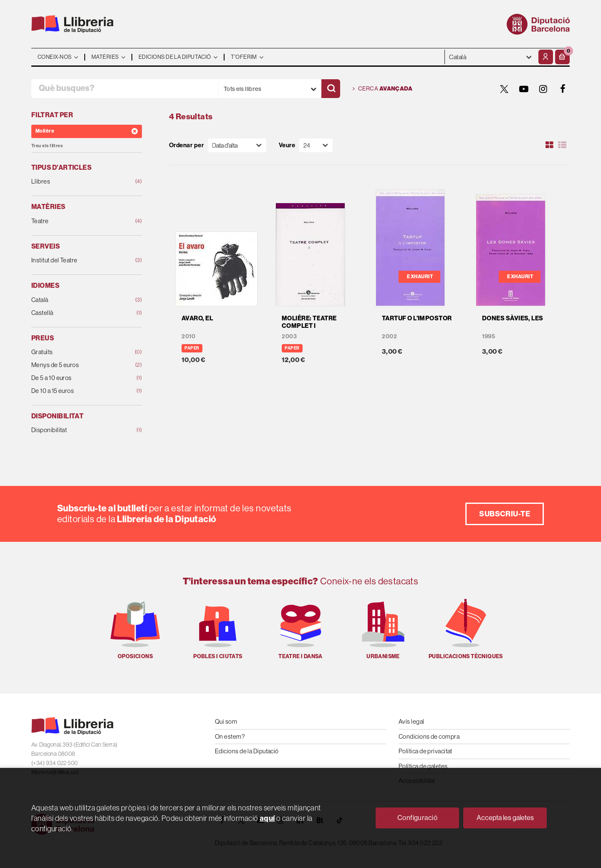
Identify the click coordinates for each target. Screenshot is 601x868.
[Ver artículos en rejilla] (550, 145)
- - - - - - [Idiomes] (491, 57)
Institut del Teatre (77, 260)
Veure (287, 145)
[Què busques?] (125, 89)
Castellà (77, 313)
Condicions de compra (429, 736)
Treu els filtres (47, 146)
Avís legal (412, 721)
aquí (267, 818)
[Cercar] (331, 89)
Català (77, 300)
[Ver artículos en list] (562, 145)
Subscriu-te (505, 514)
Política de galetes (423, 766)
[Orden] (237, 145)
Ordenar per (186, 145)
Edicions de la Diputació (247, 751)
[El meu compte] (546, 57)
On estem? (230, 736)
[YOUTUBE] (524, 89)
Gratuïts (77, 352)
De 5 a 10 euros (77, 378)
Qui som (226, 721)
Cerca (383, 89)
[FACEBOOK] (563, 89)
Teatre (77, 221)
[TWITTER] (504, 89)
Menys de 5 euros (77, 365)
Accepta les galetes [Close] (505, 818)
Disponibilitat (77, 430)
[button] (562, 57)
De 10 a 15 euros (77, 391)
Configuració (417, 818)
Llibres (77, 182)
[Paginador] (316, 145)
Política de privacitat (425, 751)
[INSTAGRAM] (543, 89)
